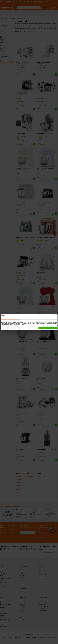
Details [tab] (29, 318)
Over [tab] (48, 318)
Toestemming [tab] (10, 318)
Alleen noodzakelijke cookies (10, 328)
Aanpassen (29, 328)
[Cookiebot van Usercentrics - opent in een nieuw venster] (51, 315)
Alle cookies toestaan (48, 328)
